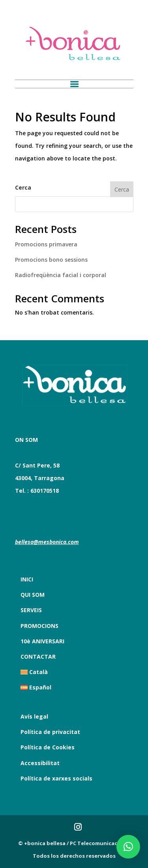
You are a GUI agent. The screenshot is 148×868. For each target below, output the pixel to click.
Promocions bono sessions (51, 260)
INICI (27, 579)
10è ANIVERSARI (42, 641)
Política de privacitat (50, 732)
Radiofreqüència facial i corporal (61, 275)
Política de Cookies (48, 747)
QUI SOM (33, 595)
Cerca (23, 187)
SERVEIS (31, 610)
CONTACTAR (38, 657)
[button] (128, 847)
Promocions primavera (46, 244)
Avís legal (34, 716)
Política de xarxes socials (56, 778)
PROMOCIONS (39, 626)
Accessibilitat (40, 763)
